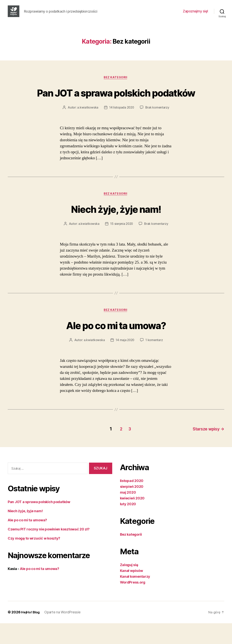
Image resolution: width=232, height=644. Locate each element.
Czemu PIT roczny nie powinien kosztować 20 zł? (49, 550)
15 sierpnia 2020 (122, 245)
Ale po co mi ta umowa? (116, 346)
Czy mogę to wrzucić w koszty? (34, 559)
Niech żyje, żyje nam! (116, 230)
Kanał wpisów (131, 592)
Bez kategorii (116, 84)
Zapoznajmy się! (196, 14)
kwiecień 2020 (132, 519)
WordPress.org (133, 603)
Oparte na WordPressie (63, 633)
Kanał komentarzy (135, 597)
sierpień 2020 (132, 507)
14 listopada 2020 (121, 128)
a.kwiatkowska (87, 128)
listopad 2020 (132, 502)
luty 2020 (128, 525)
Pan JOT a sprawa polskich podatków (116, 105)
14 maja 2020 (125, 362)
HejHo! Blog (31, 633)
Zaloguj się (129, 586)
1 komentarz (155, 362)
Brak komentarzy (158, 128)
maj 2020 (128, 513)
